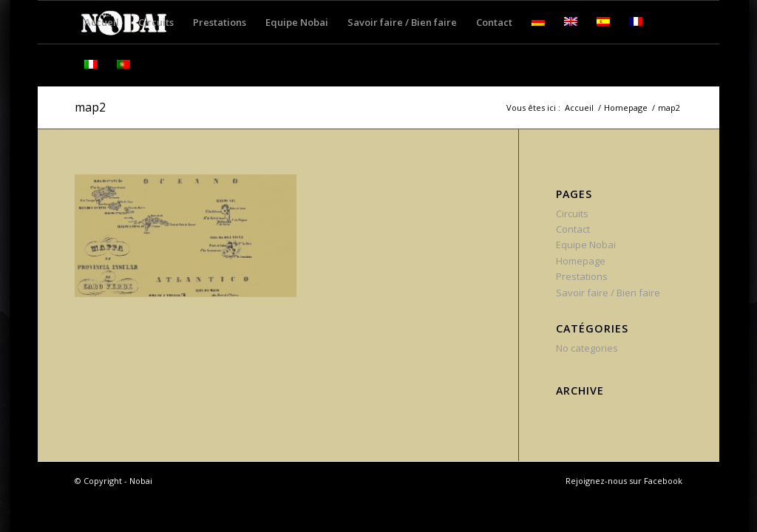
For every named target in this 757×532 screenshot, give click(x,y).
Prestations (582, 276)
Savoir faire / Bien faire (608, 293)
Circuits (572, 214)
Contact (573, 229)
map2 (90, 107)
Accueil (579, 108)
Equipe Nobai (586, 245)
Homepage (626, 108)
